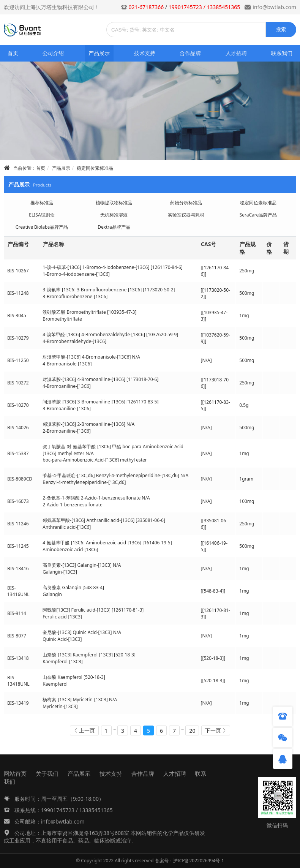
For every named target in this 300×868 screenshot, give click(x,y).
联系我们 (282, 53)
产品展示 (99, 53)
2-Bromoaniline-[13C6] (67, 431)
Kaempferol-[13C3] (62, 662)
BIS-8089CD (20, 479)
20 (192, 731)
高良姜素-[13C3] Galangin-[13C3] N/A (82, 565)
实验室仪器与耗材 (186, 215)
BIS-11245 (18, 546)
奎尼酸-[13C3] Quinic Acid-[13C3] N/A (82, 632)
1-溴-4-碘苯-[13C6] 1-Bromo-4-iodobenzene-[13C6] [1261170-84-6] (112, 267)
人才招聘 (236, 53)
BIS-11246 (18, 524)
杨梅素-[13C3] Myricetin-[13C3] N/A (80, 700)
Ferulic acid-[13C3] (62, 617)
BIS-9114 (17, 613)
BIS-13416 (18, 568)
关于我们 (47, 773)
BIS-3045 (17, 315)
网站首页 (15, 773)
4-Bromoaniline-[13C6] (67, 386)
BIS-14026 (18, 428)
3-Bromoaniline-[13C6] (67, 409)
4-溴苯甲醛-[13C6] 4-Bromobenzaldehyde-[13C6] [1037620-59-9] (110, 334)
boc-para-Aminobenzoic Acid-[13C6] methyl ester (95, 460)
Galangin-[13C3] (60, 572)
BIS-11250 (18, 360)
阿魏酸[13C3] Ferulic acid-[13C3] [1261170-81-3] (93, 610)
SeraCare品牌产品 (258, 215)
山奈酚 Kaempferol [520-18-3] (74, 677)
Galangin (52, 594)
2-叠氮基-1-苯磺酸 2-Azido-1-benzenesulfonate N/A (96, 498)
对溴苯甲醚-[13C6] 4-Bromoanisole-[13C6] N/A (91, 357)
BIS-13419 (18, 703)
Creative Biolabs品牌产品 (42, 227)
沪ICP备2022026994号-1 (199, 861)
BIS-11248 (18, 293)
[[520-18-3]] (213, 658)
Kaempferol (55, 684)
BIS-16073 (18, 501)
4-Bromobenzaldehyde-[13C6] (74, 341)
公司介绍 (53, 53)
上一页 (87, 730)
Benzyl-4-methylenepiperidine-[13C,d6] (84, 482)
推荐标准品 (42, 203)
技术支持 (145, 53)
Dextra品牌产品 (114, 227)
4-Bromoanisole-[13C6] (67, 364)
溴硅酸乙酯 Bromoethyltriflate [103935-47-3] (89, 312)
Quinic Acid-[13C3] (62, 639)
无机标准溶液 (114, 215)
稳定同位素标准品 (95, 168)
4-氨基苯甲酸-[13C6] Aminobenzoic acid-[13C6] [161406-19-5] (107, 543)
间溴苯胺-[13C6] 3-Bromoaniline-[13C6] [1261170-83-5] (100, 402)
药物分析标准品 (186, 203)
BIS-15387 (18, 453)
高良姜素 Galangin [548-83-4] (73, 587)
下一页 (213, 730)
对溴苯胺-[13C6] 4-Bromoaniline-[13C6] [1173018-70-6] (100, 379)
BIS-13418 (18, 658)
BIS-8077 (17, 636)
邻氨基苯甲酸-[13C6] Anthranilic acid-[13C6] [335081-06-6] (104, 520)
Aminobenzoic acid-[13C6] (70, 549)
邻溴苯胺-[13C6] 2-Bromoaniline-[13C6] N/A (88, 424)
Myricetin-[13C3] (60, 706)
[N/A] (206, 360)
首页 (13, 53)
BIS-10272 (18, 383)
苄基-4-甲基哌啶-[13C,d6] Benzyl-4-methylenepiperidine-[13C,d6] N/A (115, 475)
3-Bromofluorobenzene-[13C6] (75, 296)
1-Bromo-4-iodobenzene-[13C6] (76, 274)
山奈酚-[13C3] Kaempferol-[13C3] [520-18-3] (89, 655)
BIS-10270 (18, 405)
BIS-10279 (18, 338)
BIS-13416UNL (18, 591)
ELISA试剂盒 (42, 215)
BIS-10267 (18, 271)
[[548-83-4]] (213, 591)
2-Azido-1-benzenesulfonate (72, 505)
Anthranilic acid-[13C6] (67, 527)
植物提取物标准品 (114, 203)
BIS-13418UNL (18, 681)
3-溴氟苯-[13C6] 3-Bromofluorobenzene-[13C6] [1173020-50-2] (109, 290)
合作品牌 (190, 53)
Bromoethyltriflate (62, 319)
